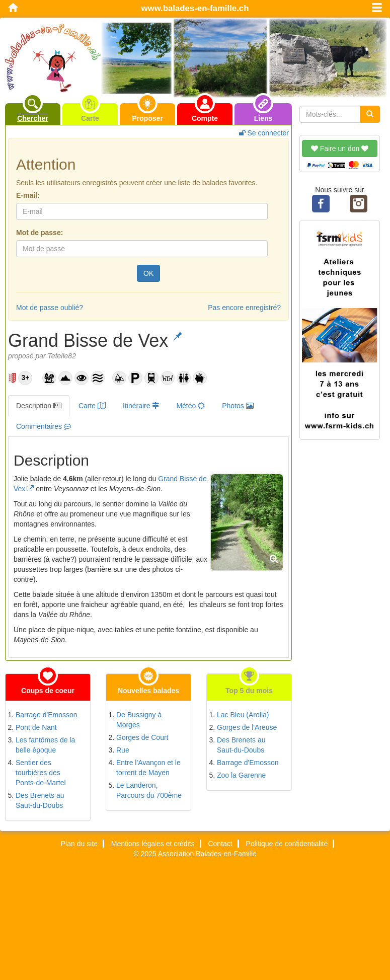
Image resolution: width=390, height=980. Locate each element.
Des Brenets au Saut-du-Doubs (40, 800)
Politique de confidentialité (287, 844)
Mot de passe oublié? (50, 308)
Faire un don (340, 148)
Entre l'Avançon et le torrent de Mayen (148, 768)
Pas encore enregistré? (244, 308)
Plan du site (79, 844)
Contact (220, 844)
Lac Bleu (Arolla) (243, 715)
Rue (123, 750)
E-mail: (28, 195)
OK (148, 273)
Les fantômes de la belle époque (45, 745)
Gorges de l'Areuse (247, 727)
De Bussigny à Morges (139, 720)
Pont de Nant (36, 727)
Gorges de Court (142, 737)
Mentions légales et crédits (153, 844)
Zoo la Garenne (241, 775)
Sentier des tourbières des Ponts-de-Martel (41, 773)
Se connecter (264, 133)
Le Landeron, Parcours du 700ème (149, 790)
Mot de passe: (40, 233)
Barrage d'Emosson (47, 715)
